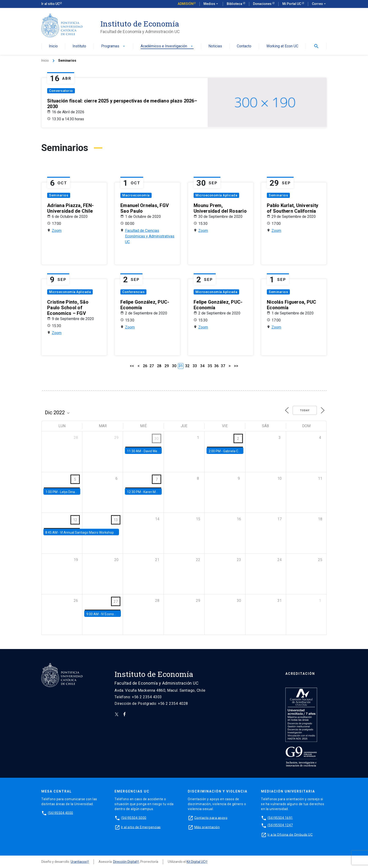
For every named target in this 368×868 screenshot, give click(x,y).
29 (167, 366)
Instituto (79, 46)
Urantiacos (79, 862)
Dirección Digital (125, 862)
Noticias (215, 46)
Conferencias (133, 292)
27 (152, 366)
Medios (211, 4)
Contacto (244, 46)
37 (223, 366)
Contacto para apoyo (211, 818)
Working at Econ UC (282, 46)
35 (210, 366)
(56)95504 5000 (134, 818)
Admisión (186, 4)
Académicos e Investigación (167, 46)
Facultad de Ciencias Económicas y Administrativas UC (150, 236)
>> (236, 366)
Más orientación (207, 827)
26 (145, 366)
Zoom (57, 231)
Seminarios (59, 195)
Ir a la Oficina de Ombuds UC (290, 834)
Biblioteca (235, 4)
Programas (113, 46)
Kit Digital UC (196, 862)
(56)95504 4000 (61, 813)
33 (195, 366)
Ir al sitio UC (50, 4)
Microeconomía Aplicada (216, 195)
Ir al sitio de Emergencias (141, 827)
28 (159, 366)
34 (202, 366)
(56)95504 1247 (280, 825)
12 (75, 520)
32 (187, 366)
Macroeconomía (136, 195)
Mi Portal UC (292, 4)
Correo (319, 4)
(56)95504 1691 (280, 818)
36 (216, 366)
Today (305, 410)
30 (174, 366)
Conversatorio (61, 91)
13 (116, 520)
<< (132, 366)
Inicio (53, 46)
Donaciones (263, 4)
